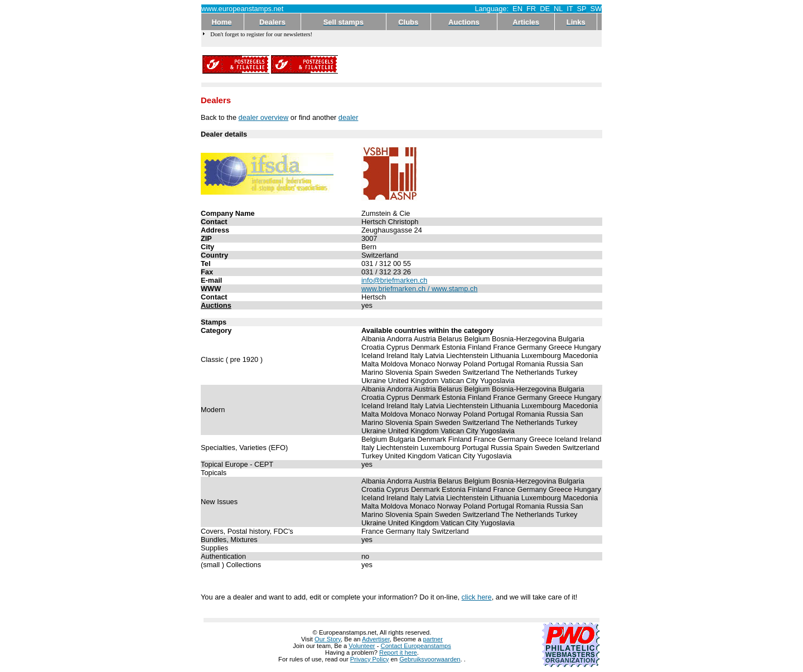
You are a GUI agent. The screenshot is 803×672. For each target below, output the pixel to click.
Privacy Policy (370, 659)
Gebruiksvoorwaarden (430, 659)
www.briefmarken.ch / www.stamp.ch (419, 289)
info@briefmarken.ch (394, 280)
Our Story (328, 639)
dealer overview (264, 117)
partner (433, 639)
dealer (349, 117)
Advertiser (376, 639)
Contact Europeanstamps (416, 646)
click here (477, 597)
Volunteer (362, 646)
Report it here (398, 652)
